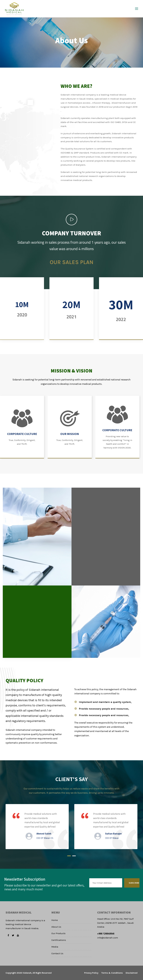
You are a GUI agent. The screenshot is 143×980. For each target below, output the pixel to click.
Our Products (58, 933)
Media (55, 947)
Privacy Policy (91, 973)
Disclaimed (132, 973)
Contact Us (57, 953)
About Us (56, 927)
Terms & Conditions (112, 973)
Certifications (59, 940)
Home (55, 920)
